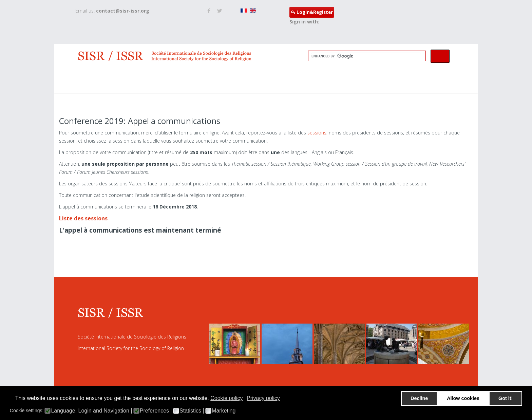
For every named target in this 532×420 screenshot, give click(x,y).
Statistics (190, 411)
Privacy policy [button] (263, 398)
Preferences (154, 411)
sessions (317, 133)
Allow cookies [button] (463, 398)
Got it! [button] (506, 398)
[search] (366, 56)
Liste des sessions (83, 218)
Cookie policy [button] (226, 398)
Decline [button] (419, 398)
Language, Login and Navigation (90, 411)
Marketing (224, 411)
